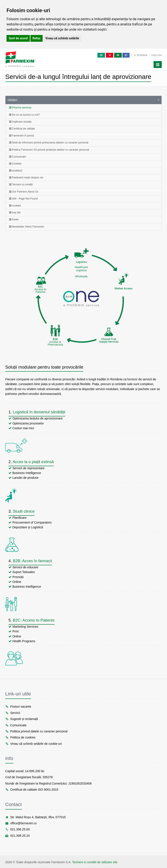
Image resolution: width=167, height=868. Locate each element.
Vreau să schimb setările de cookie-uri (33, 744)
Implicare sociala (20, 122)
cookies (15, 206)
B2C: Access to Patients (34, 620)
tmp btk (15, 213)
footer (14, 219)
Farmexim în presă (21, 136)
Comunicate (18, 157)
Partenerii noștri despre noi (26, 178)
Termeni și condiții (21, 185)
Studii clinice (24, 511)
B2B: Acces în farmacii (32, 561)
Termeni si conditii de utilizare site (95, 862)
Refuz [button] (37, 38)
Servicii (13, 713)
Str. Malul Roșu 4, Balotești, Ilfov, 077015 (35, 817)
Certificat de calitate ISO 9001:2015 (32, 790)
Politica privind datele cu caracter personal (36, 731)
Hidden (12, 100)
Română (141, 55)
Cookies (15, 164)
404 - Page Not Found (23, 199)
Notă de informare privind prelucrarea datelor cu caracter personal (49, 143)
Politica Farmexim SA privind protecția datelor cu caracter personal (49, 150)
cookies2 (16, 171)
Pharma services (20, 108)
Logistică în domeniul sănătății (39, 412)
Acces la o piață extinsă (33, 462)
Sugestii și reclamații (22, 719)
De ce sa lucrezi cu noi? (24, 115)
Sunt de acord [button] (18, 38)
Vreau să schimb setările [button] (62, 38)
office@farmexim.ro (21, 823)
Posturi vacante (18, 707)
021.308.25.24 (18, 836)
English (157, 55)
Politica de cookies (20, 737)
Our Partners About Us (24, 192)
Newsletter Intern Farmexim (27, 227)
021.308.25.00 (18, 829)
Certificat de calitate (22, 129)
